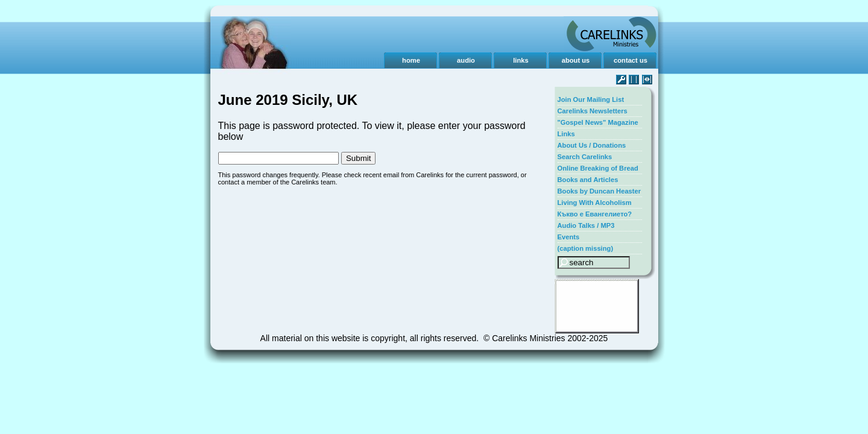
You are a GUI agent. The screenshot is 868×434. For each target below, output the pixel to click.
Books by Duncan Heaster (599, 191)
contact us (631, 60)
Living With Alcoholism (595, 203)
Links (566, 134)
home (411, 60)
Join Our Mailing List (591, 99)
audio (466, 60)
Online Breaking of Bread (598, 168)
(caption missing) (586, 248)
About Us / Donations (592, 145)
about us (576, 60)
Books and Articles (588, 180)
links (521, 60)
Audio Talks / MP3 (586, 225)
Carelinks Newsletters (593, 111)
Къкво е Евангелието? (595, 214)
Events (569, 237)
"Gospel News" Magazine (598, 122)
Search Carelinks (585, 157)
